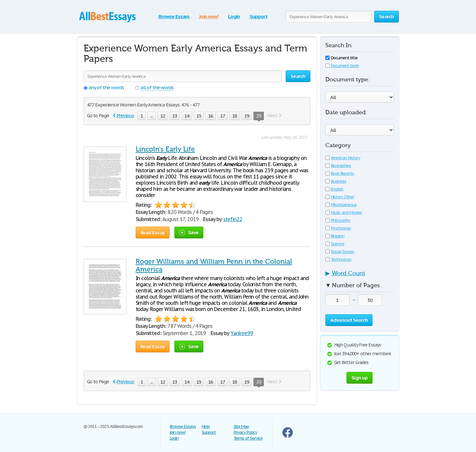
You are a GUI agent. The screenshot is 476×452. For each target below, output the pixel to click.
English (334, 189)
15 (199, 116)
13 (175, 116)
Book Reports (340, 173)
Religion (335, 236)
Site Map (241, 426)
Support (258, 16)
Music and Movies (344, 212)
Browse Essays (174, 16)
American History (343, 158)
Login (234, 16)
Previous (125, 115)
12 (163, 116)
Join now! (209, 16)
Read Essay (153, 232)
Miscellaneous (341, 205)
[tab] (360, 275)
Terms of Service (248, 438)
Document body (342, 66)
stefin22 (233, 219)
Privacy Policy (245, 432)
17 (223, 116)
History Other (340, 197)
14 (187, 116)
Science (335, 244)
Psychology (338, 228)
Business (336, 181)
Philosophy (338, 220)
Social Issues (340, 252)
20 (259, 116)
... (152, 116)
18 (235, 116)
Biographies (338, 166)
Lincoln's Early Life (165, 149)
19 (247, 116)
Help (206, 426)
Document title (341, 58)
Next (272, 115)
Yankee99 (242, 333)
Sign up (360, 378)
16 (211, 116)
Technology (339, 259)
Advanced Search (349, 320)
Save (189, 232)
